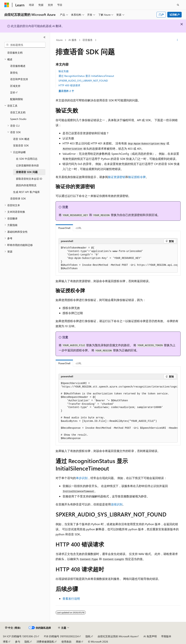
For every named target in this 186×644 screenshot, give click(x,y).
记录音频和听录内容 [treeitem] (27, 165)
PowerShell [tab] (64, 228)
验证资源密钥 (117, 177)
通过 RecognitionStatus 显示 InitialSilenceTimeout (86, 76)
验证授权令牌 (137, 177)
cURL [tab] (79, 228)
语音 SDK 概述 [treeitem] (21, 139)
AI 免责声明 (150, 636)
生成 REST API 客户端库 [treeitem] (26, 192)
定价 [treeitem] (13, 92)
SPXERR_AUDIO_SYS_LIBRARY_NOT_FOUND (83, 81)
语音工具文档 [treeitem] (18, 112)
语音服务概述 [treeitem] (18, 66)
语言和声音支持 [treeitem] (19, 79)
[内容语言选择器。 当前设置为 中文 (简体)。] (13, 628)
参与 (18, 642)
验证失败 (64, 71)
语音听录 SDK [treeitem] (18, 198)
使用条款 (66, 642)
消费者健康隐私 (45, 642)
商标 (78, 642)
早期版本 (166, 636)
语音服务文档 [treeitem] (15, 53)
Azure (59, 40)
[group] (118, 258)
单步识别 (82, 478)
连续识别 (117, 504)
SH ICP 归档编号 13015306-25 (20, 636)
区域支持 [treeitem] (15, 86)
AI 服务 (73, 40)
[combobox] (25, 45)
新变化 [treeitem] (14, 73)
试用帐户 (175, 15)
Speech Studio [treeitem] (18, 119)
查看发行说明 (71, 598)
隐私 (88, 636)
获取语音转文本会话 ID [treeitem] (29, 179)
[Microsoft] (7, 5)
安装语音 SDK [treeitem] (21, 145)
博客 (5, 642)
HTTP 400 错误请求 (69, 85)
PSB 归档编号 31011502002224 (61, 636)
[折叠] (45, 37)
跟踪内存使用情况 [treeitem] (26, 185)
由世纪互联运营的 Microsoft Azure (117, 636)
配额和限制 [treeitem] (17, 99)
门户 (161, 15)
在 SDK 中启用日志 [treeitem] (27, 159)
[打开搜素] (178, 5)
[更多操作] (177, 40)
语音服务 (88, 40)
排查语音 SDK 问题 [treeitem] (27, 172)
